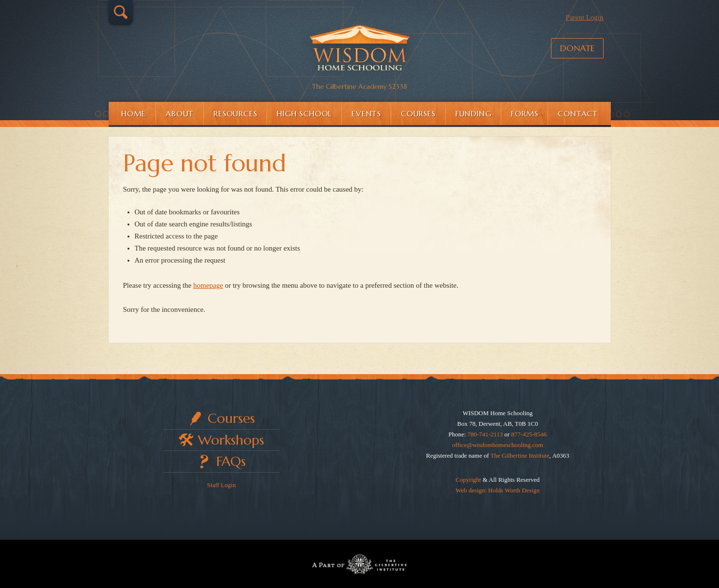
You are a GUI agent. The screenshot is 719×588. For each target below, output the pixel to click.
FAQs (231, 461)
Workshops (231, 440)
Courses (418, 113)
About (180, 113)
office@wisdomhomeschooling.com (497, 445)
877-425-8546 (529, 434)
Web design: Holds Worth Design (498, 490)
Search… (121, 12)
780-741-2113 (485, 434)
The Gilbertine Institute (520, 455)
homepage (208, 285)
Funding (473, 113)
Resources (235, 113)
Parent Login (585, 17)
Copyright (468, 480)
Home (134, 113)
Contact (578, 113)
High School (304, 113)
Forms (524, 113)
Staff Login (221, 485)
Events (366, 113)
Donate (577, 48)
